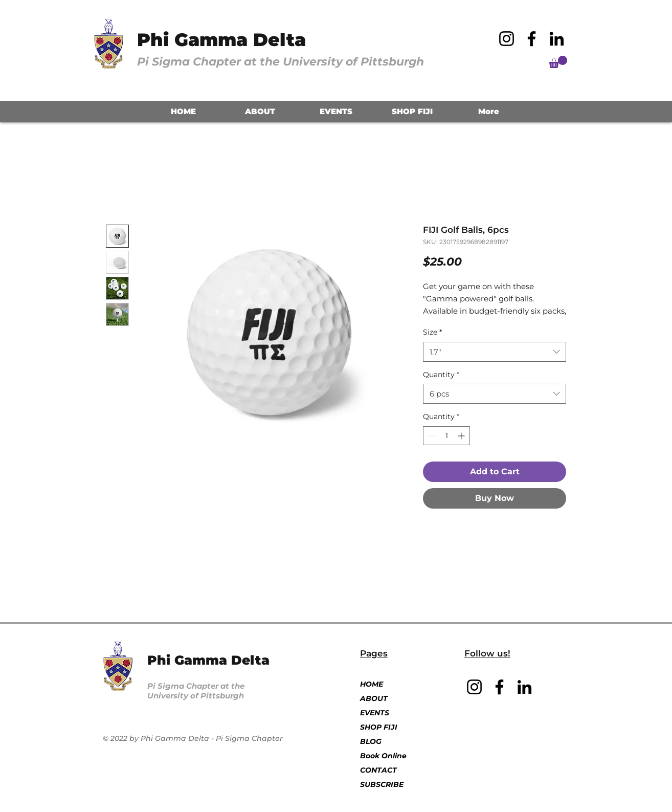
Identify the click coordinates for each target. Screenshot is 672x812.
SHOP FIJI (379, 727)
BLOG (371, 741)
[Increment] (462, 436)
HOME (372, 684)
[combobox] (495, 352)
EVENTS (375, 713)
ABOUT (374, 698)
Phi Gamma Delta (221, 40)
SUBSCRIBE (382, 784)
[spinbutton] (446, 436)
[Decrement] (431, 436)
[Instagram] (507, 39)
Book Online (383, 756)
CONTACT (378, 770)
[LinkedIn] (557, 39)
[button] (558, 62)
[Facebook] (532, 39)
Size (432, 332)
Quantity (441, 375)
